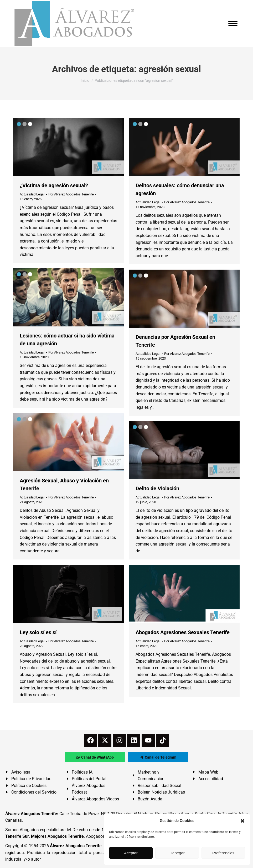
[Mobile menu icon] (233, 24)
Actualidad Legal (32, 194)
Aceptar (131, 853)
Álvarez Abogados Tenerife (76, 846)
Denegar (177, 853)
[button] (242, 821)
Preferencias (223, 853)
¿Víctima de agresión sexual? (54, 185)
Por (71, 194)
